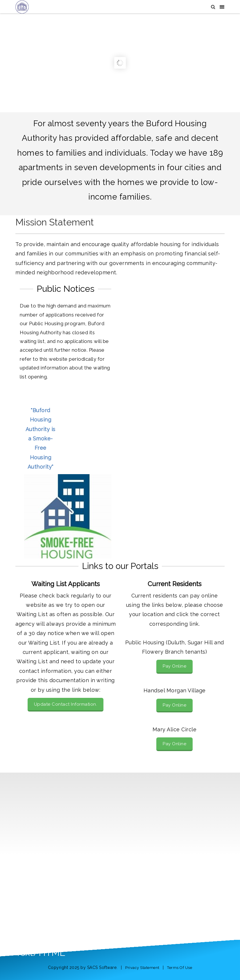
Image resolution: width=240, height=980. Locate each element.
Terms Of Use (180, 968)
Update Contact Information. (66, 704)
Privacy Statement (142, 968)
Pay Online (174, 666)
